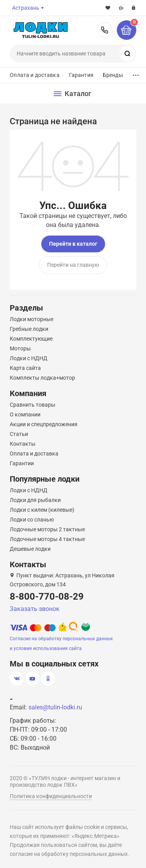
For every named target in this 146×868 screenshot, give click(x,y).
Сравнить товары (33, 405)
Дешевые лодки (30, 549)
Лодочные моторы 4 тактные (47, 539)
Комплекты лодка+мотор (42, 378)
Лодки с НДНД (29, 358)
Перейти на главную (73, 265)
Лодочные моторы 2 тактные (47, 529)
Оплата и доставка (34, 75)
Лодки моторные (32, 319)
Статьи (19, 434)
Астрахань (26, 8)
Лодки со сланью (32, 520)
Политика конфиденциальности (51, 796)
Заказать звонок (35, 609)
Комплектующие (31, 339)
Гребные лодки (29, 329)
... (136, 73)
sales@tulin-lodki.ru (55, 707)
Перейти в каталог (73, 244)
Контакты (23, 444)
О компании (25, 414)
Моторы (20, 348)
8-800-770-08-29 (105, 30)
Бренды (113, 75)
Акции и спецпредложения (44, 424)
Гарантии (22, 463)
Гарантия (81, 75)
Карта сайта (25, 368)
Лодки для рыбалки (35, 500)
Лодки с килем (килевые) (42, 510)
